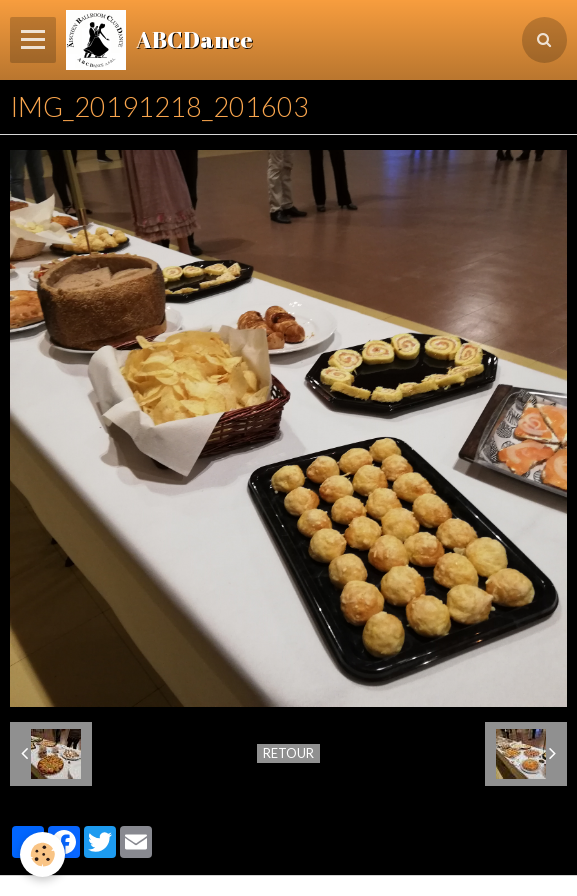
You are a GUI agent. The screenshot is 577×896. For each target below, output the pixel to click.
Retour (288, 753)
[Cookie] (42, 854)
